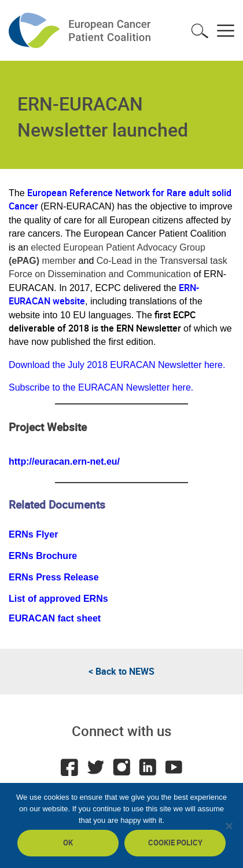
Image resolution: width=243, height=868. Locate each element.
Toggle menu (226, 31)
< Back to (122, 671)
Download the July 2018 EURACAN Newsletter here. (117, 365)
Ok (68, 843)
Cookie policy (175, 843)
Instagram (122, 767)
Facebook (69, 767)
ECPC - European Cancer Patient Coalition (81, 30)
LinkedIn (148, 767)
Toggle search (200, 31)
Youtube (174, 767)
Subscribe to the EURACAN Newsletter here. (101, 387)
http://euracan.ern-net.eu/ (64, 461)
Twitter (95, 767)
